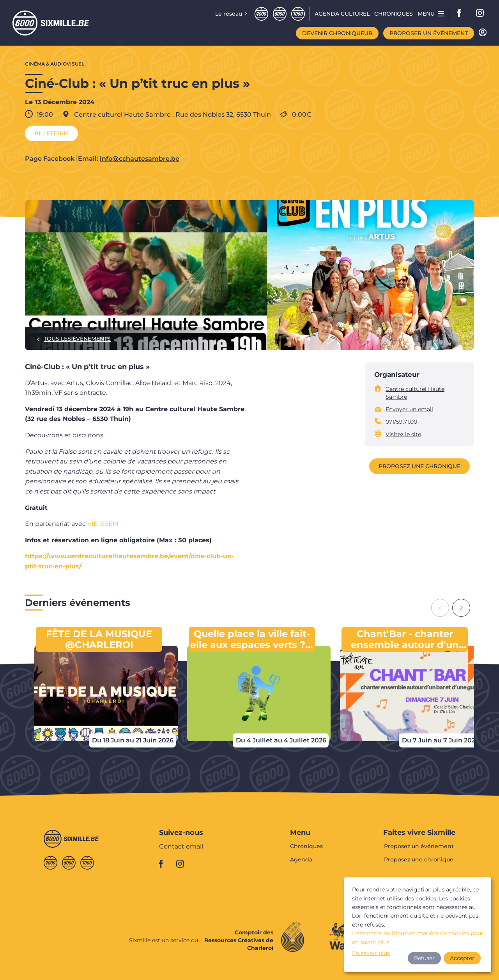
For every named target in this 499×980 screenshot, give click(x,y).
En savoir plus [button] (371, 953)
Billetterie (51, 133)
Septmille (298, 14)
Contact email (181, 847)
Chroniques (306, 847)
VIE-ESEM (103, 524)
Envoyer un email (409, 409)
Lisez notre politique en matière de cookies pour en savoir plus (418, 937)
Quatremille (261, 14)
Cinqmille (280, 14)
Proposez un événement (419, 847)
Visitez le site (403, 434)
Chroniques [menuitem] (394, 14)
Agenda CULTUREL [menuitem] (342, 14)
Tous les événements (77, 339)
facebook (462, 14)
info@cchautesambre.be (140, 159)
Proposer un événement (429, 33)
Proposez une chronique (419, 466)
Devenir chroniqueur (337, 33)
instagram (480, 14)
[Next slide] (461, 608)
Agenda (301, 859)
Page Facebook (50, 159)
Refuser (424, 958)
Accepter (462, 958)
